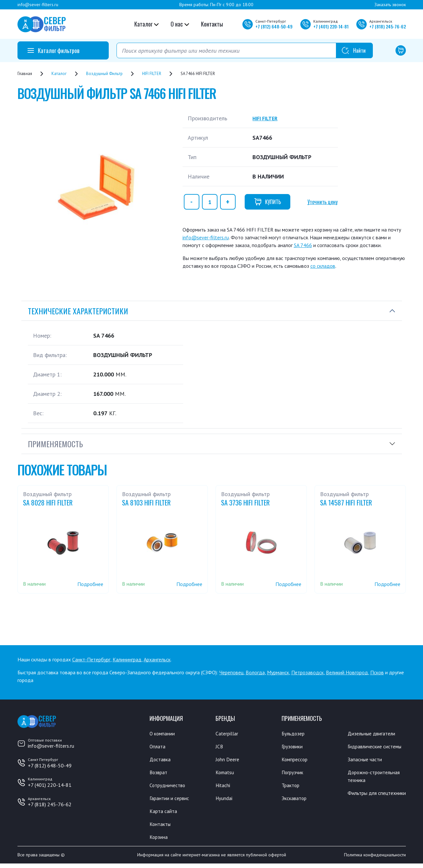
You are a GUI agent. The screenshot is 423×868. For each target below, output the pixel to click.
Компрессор (297, 760)
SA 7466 (303, 245)
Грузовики (294, 747)
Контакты (212, 24)
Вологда (255, 672)
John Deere (229, 760)
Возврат (160, 774)
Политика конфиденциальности (375, 859)
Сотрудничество (170, 787)
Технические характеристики (78, 311)
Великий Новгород (347, 672)
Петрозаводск (307, 672)
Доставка (161, 760)
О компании (164, 733)
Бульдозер (295, 733)
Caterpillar (228, 733)
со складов (323, 266)
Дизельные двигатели (375, 733)
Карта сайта (165, 814)
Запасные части (367, 769)
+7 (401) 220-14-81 (50, 785)
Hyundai (225, 801)
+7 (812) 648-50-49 (50, 765)
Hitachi (224, 787)
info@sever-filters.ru (38, 5)
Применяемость (55, 444)
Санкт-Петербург (91, 659)
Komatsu (226, 774)
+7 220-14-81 (331, 26)
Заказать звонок (390, 5)
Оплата (158, 747)
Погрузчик (294, 774)
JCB (219, 747)
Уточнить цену (323, 202)
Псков (377, 672)
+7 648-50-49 (274, 26)
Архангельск (157, 659)
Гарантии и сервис (172, 801)
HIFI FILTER (267, 118)
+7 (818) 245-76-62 (50, 804)
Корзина (160, 841)
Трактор (292, 787)
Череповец (231, 672)
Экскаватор (296, 801)
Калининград (127, 659)
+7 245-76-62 (388, 26)
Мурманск (278, 672)
